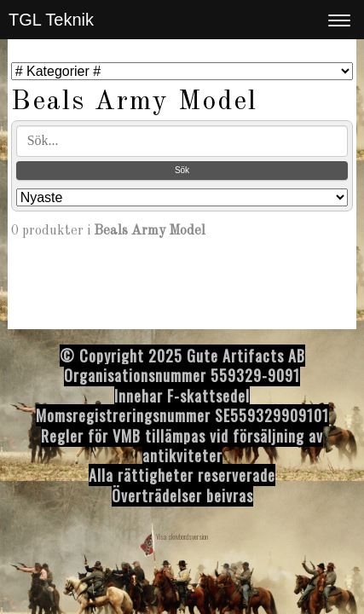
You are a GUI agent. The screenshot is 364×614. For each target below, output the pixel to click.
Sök (182, 170)
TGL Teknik (51, 20)
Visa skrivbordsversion (182, 536)
